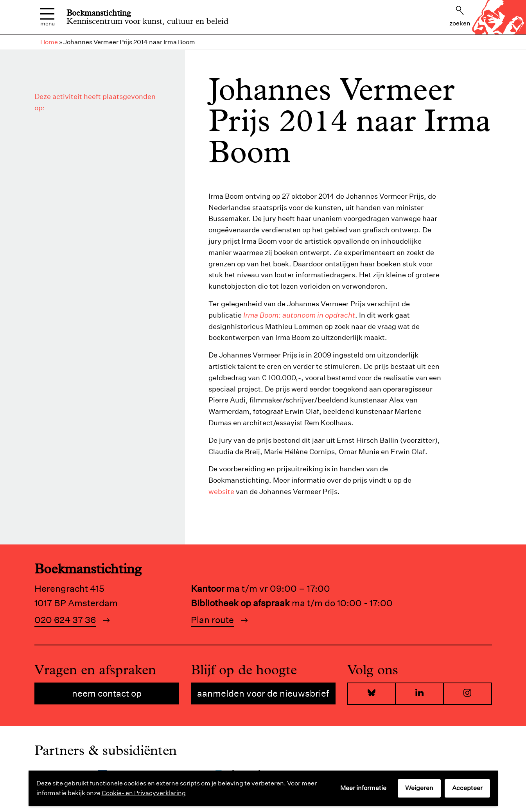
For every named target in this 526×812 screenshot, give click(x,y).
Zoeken (460, 16)
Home (49, 42)
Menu (48, 17)
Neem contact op (107, 693)
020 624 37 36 (65, 620)
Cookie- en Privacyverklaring (144, 793)
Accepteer (467, 788)
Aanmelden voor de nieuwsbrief (263, 693)
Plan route (212, 620)
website (221, 491)
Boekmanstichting (99, 13)
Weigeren (419, 788)
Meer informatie (363, 788)
